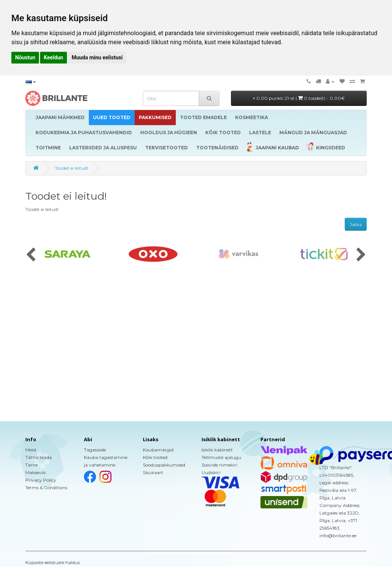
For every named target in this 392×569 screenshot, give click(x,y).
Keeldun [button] (53, 57)
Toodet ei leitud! (71, 168)
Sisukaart (153, 472)
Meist (31, 450)
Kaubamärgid (158, 450)
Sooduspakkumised (164, 465)
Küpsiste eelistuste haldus (53, 562)
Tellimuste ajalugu (221, 457)
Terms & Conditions (46, 488)
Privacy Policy (41, 480)
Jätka (356, 224)
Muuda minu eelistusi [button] (97, 57)
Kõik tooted (155, 457)
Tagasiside (95, 450)
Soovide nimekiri (219, 465)
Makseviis (36, 472)
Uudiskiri (211, 472)
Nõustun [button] (25, 57)
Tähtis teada (39, 457)
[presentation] (31, 255)
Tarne (32, 465)
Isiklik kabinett (217, 450)
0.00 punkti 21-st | (299, 98)
